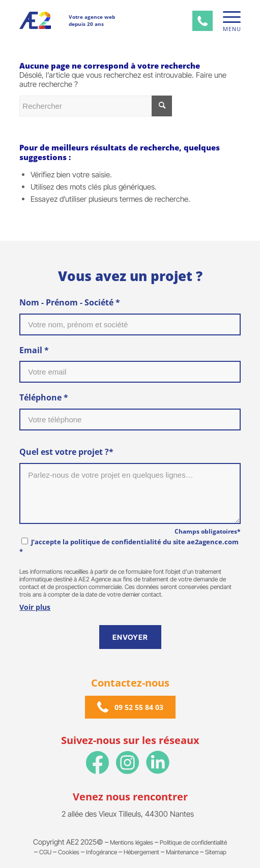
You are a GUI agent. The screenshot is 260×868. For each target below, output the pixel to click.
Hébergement (141, 852)
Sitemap (216, 852)
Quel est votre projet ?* (66, 452)
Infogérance (102, 852)
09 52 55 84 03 (139, 707)
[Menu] (227, 17)
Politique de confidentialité (193, 842)
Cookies (69, 852)
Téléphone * (44, 397)
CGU (45, 852)
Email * (34, 350)
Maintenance (182, 852)
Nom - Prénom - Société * (70, 302)
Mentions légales (132, 842)
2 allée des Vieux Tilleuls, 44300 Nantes (128, 814)
